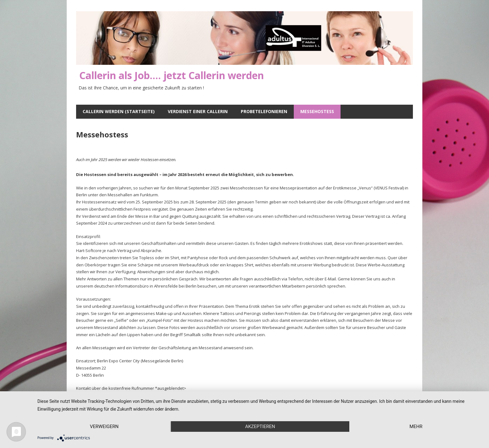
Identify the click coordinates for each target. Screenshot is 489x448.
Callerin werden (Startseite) (119, 111)
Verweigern (104, 427)
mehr (416, 427)
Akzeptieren (260, 427)
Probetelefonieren (264, 111)
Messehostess (317, 111)
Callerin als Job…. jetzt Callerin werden (172, 75)
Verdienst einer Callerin (198, 111)
